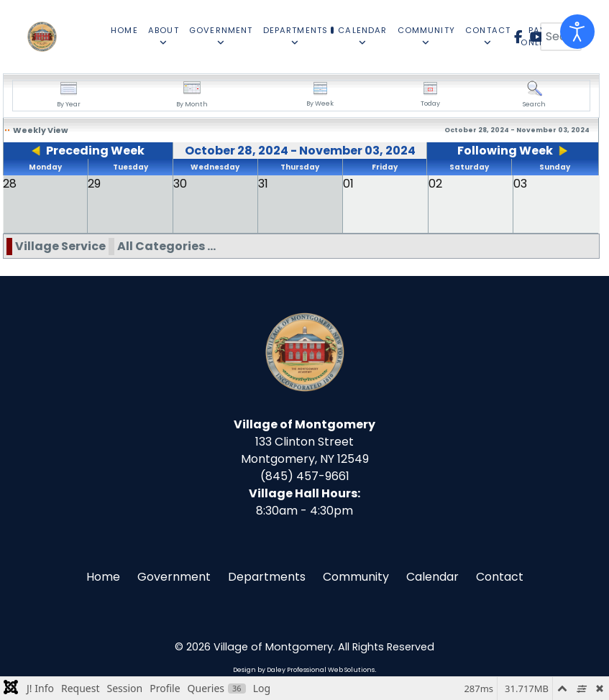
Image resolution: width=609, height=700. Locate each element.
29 (94, 184)
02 (435, 184)
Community (356, 577)
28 (10, 184)
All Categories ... (166, 246)
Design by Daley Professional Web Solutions (304, 670)
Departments (267, 577)
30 (180, 184)
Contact (500, 577)
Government (174, 577)
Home (103, 577)
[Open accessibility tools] (577, 32)
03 (520, 184)
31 (263, 184)
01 (348, 184)
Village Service (60, 246)
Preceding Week (95, 151)
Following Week (505, 151)
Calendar (432, 577)
